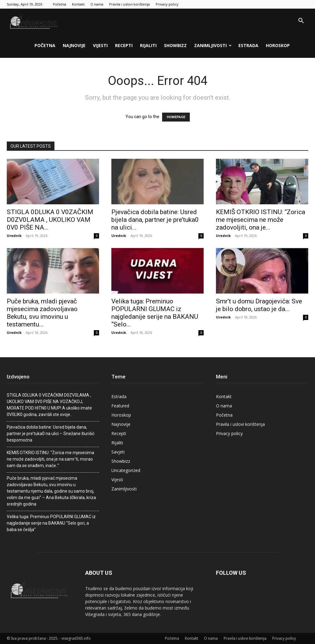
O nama (97, 4)
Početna (60, 4)
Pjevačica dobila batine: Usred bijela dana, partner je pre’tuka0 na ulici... (155, 220)
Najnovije (74, 45)
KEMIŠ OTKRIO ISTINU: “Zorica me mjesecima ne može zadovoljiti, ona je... (261, 220)
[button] (301, 21)
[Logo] (34, 21)
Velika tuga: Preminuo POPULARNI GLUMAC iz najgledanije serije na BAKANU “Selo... (155, 313)
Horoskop (278, 45)
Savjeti (118, 452)
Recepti (124, 45)
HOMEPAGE (176, 117)
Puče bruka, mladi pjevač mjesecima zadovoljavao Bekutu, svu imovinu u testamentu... (42, 313)
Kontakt (78, 4)
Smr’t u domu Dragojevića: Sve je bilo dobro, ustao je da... (259, 305)
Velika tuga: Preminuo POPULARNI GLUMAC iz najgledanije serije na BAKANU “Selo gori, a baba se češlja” (51, 523)
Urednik (14, 236)
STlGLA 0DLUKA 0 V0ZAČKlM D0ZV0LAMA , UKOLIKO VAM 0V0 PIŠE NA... (50, 220)
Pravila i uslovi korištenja (130, 4)
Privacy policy (167, 4)
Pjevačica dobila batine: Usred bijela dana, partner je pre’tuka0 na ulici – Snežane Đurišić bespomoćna (51, 434)
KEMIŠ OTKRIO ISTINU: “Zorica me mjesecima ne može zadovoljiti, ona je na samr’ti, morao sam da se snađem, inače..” (50, 459)
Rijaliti (148, 45)
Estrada (248, 45)
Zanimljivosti (213, 45)
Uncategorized (126, 470)
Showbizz (175, 45)
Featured (120, 406)
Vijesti (100, 45)
